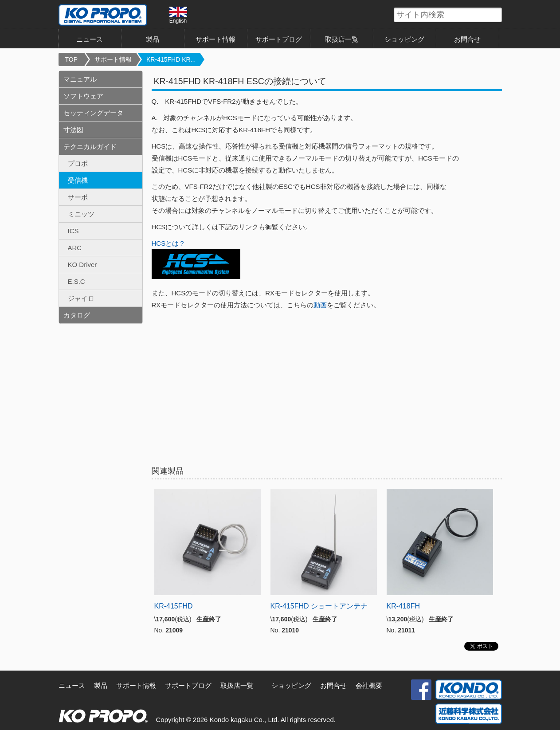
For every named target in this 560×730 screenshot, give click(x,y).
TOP (72, 59)
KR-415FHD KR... (171, 59)
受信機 (78, 180)
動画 (320, 305)
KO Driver (82, 265)
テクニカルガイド (90, 147)
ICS (73, 231)
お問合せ (467, 39)
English (178, 15)
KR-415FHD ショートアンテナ (319, 606)
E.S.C (76, 281)
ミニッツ (81, 214)
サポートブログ (279, 39)
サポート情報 (215, 39)
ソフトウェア (83, 96)
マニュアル (80, 79)
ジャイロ (81, 298)
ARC (75, 248)
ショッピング (404, 39)
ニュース (90, 39)
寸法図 (73, 130)
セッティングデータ (93, 113)
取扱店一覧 (342, 39)
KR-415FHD (174, 606)
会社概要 (369, 685)
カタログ (77, 315)
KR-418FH (403, 606)
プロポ (78, 163)
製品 (153, 39)
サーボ (78, 197)
